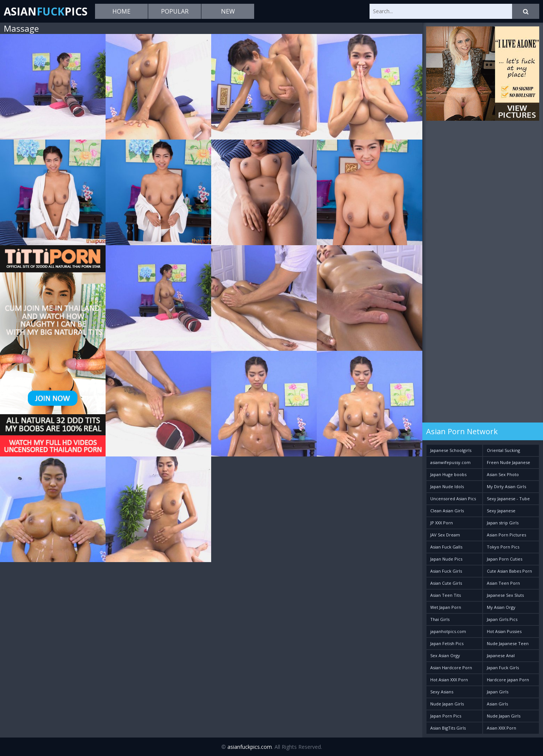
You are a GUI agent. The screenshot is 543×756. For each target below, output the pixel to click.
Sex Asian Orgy (445, 655)
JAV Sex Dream (445, 535)
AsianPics (46, 11)
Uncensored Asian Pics (453, 499)
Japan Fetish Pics (447, 643)
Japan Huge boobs (448, 474)
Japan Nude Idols (447, 486)
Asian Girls (497, 704)
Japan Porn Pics (446, 716)
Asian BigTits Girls (448, 728)
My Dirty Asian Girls (506, 486)
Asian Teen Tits (446, 595)
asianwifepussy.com (450, 462)
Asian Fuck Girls (446, 571)
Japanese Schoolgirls (451, 450)
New (228, 11)
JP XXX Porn (442, 523)
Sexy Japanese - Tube (508, 499)
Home (121, 11)
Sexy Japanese (501, 511)
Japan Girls (498, 692)
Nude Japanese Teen (508, 643)
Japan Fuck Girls (503, 668)
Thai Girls (440, 619)
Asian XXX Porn (502, 728)
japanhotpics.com (448, 631)
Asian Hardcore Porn (451, 668)
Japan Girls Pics (502, 619)
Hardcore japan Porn (508, 680)
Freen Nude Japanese (508, 462)
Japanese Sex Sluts (505, 595)
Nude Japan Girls (447, 704)
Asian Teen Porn (503, 583)
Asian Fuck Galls (446, 547)
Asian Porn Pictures (506, 535)
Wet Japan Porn (446, 607)
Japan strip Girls (503, 523)
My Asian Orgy (501, 607)
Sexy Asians (442, 692)
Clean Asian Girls (447, 511)
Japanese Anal (501, 655)
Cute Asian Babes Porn (509, 571)
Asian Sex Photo (503, 474)
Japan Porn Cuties (505, 559)
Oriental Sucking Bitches (503, 452)
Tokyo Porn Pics (503, 547)
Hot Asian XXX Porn (449, 680)
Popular (175, 11)
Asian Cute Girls (446, 583)
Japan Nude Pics (446, 559)
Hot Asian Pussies (504, 631)
